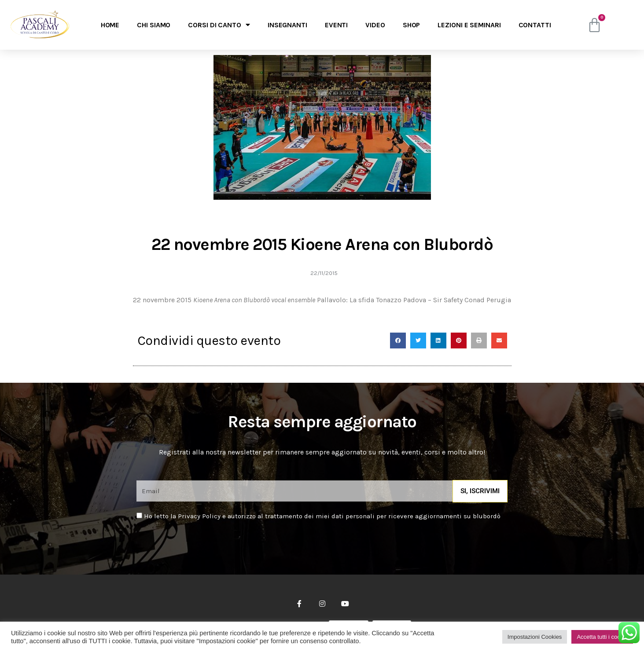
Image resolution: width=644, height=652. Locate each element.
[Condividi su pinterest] (459, 341)
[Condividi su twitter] (418, 341)
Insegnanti (287, 25)
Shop (412, 25)
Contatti (535, 25)
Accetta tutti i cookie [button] (602, 637)
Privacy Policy (199, 516)
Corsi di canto (219, 25)
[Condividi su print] (479, 341)
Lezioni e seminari (469, 25)
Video (375, 25)
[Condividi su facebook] (398, 341)
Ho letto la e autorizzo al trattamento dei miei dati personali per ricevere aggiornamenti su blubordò (322, 516)
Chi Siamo (154, 25)
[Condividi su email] (499, 341)
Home (110, 25)
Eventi (336, 25)
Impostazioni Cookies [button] (535, 637)
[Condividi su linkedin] (438, 341)
